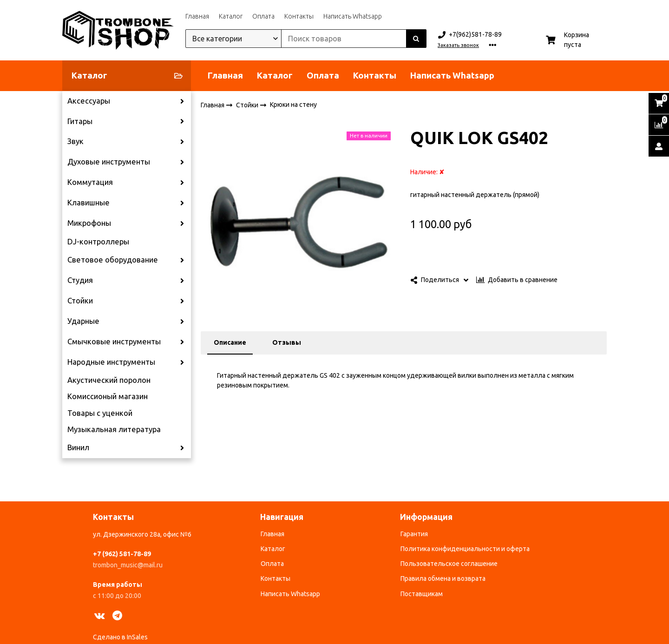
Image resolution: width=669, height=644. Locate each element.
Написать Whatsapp (353, 16)
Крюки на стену (293, 105)
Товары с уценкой (100, 413)
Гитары (80, 121)
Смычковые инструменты (114, 342)
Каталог (231, 16)
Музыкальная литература (114, 429)
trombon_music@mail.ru (128, 565)
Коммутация (90, 182)
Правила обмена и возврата (443, 578)
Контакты (299, 16)
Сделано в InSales (120, 637)
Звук (75, 141)
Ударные (83, 321)
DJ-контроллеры (98, 242)
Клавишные (89, 203)
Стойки (80, 301)
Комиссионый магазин (108, 396)
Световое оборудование (113, 260)
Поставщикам (422, 594)
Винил (78, 447)
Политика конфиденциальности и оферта (465, 549)
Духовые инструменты (109, 162)
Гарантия (414, 534)
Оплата (263, 16)
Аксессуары (89, 101)
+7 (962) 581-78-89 (122, 554)
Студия (80, 280)
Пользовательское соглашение (449, 564)
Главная (197, 16)
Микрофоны (89, 223)
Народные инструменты (111, 362)
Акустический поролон (109, 380)
